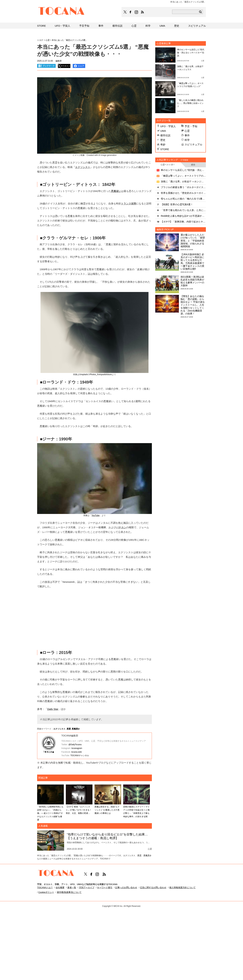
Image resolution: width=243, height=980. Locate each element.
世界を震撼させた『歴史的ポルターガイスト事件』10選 (183, 193)
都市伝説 (165, 135)
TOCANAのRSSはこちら (142, 12)
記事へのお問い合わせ (126, 887)
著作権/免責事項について (69, 892)
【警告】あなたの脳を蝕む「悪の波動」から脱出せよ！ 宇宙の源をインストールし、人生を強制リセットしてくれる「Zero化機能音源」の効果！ (193, 305)
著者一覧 (72, 887)
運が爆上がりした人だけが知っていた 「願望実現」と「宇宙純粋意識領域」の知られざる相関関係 (193, 241)
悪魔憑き (76, 729)
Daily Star (53, 709)
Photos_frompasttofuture (101, 374)
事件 (187, 135)
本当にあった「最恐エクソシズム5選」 (70, 40)
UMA (163, 131)
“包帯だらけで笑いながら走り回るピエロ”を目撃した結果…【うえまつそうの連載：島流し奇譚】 (107, 836)
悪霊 (69, 729)
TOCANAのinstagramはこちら (137, 12)
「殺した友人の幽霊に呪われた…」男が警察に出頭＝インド (190, 103)
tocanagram (77, 748)
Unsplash (83, 374)
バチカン (121, 527)
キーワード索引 (105, 887)
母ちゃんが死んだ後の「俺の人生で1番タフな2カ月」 (183, 199)
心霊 (187, 131)
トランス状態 (129, 204)
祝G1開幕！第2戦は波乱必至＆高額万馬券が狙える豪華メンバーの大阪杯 (192, 281)
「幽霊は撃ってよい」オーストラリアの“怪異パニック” (183, 176)
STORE (165, 149)
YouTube (95, 515)
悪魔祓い (116, 191)
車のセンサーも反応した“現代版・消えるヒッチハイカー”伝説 (191, 53)
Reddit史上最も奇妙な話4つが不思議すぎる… (183, 216)
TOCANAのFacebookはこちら (130, 12)
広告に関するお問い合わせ (153, 887)
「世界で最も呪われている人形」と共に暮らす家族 (183, 210)
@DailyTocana (75, 745)
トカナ (40, 40)
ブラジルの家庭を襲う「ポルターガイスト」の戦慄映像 (183, 187)
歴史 (163, 140)
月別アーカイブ (87, 887)
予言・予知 (191, 126)
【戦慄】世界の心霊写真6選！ (177, 204)
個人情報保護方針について (182, 887)
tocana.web (77, 752)
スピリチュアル (193, 144)
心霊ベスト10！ (168, 165)
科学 (187, 140)
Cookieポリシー (46, 892)
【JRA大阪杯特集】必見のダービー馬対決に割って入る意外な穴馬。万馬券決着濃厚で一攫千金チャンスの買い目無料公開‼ (192, 262)
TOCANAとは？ (45, 887)
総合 (193, 165)
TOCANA (61, 11)
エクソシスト (83, 167)
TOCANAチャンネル (80, 755)
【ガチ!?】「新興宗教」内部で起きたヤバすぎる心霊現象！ (183, 222)
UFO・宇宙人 (168, 126)
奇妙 (163, 144)
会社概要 (60, 887)
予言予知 (84, 26)
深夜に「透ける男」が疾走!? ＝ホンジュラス (183, 181)
